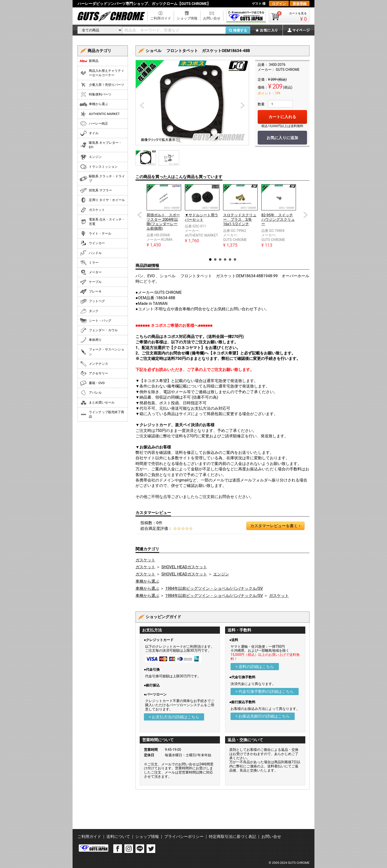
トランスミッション (99, 167)
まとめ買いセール (97, 403)
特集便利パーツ (96, 94)
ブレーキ (91, 292)
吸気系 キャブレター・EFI (101, 145)
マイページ (296, 30)
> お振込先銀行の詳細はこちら (263, 716)
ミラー (89, 263)
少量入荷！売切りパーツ (102, 85)
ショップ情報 (187, 18)
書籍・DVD (92, 383)
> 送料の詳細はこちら (255, 667)
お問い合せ (212, 18)
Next (306, 215)
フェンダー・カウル (99, 330)
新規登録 (300, 4)
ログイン (279, 4)
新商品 (89, 61)
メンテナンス (94, 364)
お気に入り (269, 30)
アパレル (91, 393)
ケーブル (91, 282)
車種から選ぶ (147, 581)
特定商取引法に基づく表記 (232, 837)
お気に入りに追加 (282, 138)
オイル (89, 133)
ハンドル (91, 253)
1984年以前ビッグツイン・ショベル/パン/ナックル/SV (214, 588)
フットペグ (92, 301)
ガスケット (145, 560)
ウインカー (92, 243)
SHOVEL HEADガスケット (184, 567)
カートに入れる (282, 117)
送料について (118, 837)
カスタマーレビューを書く (275, 526)
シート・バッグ (96, 321)
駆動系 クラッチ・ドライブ (102, 178)
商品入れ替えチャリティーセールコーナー (102, 73)
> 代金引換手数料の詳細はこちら (265, 692)
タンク (89, 311)
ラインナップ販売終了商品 (102, 414)
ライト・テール (96, 234)
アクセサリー (94, 373)
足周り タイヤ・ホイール (102, 200)
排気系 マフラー (96, 190)
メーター (91, 272)
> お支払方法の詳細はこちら (174, 717)
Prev (139, 215)
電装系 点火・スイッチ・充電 (102, 222)
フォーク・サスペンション (102, 352)
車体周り (91, 340)
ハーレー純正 (94, 124)
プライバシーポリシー (184, 837)
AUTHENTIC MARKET (100, 114)
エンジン (221, 574)
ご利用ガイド (161, 18)
